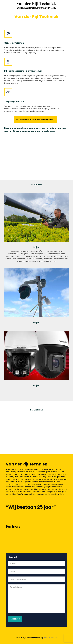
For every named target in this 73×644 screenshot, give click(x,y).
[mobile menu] (69, 5)
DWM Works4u (50, 638)
